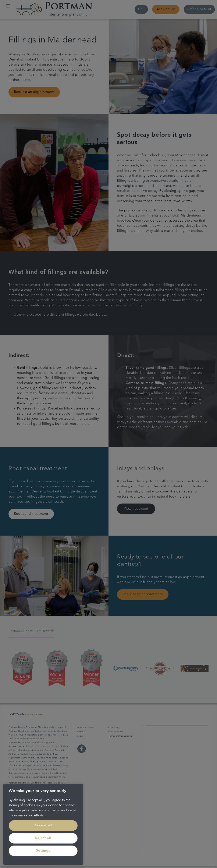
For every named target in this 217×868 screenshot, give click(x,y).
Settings (43, 851)
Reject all (43, 838)
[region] (43, 824)
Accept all (43, 826)
